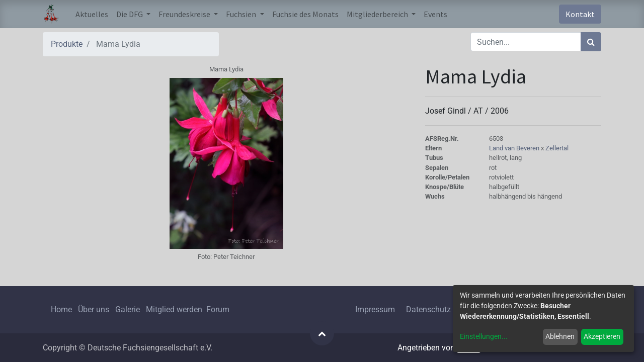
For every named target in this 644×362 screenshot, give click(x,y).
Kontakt (580, 14)
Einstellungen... (484, 336)
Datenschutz (428, 309)
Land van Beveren (515, 148)
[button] (322, 333)
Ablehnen (560, 336)
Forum (218, 309)
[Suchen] (591, 42)
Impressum (375, 309)
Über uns (94, 309)
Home (61, 309)
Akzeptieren (602, 336)
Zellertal (557, 148)
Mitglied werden (175, 309)
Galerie (128, 309)
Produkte (67, 44)
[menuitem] (92, 14)
